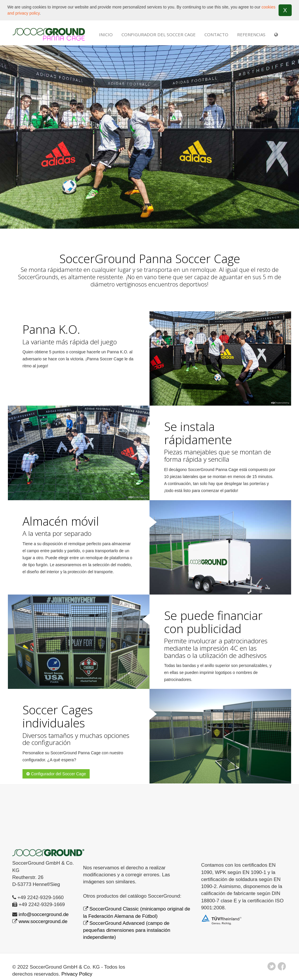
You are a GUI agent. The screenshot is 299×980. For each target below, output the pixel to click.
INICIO (106, 34)
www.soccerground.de (43, 921)
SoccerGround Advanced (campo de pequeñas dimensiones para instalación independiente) (127, 930)
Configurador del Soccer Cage (159, 34)
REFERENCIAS (251, 34)
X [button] (285, 10)
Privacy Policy (77, 974)
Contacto (216, 34)
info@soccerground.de (44, 914)
